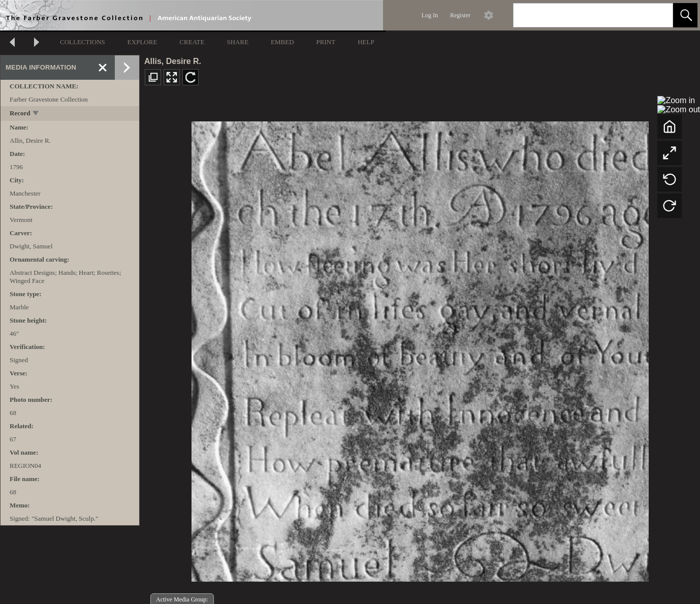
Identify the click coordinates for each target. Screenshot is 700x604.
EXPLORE (142, 42)
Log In (430, 15)
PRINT (326, 42)
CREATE (192, 42)
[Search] (581, 15)
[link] (657, 15)
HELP (366, 42)
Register (460, 15)
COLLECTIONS (83, 42)
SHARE (237, 42)
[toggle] (36, 114)
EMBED (282, 42)
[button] (685, 15)
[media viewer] (420, 349)
